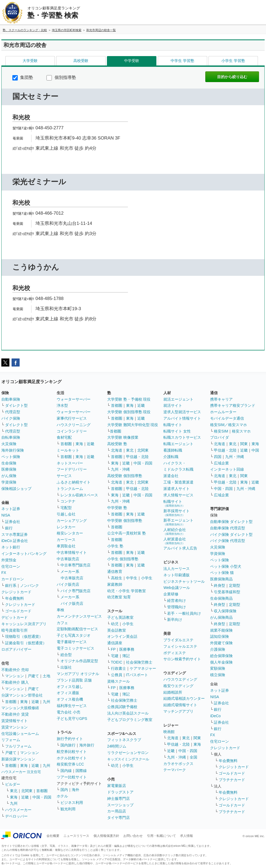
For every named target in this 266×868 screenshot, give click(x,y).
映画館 (169, 732)
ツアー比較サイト (72, 777)
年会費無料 (15, 598)
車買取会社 (66, 546)
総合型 (66, 655)
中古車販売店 (68, 559)
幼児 (115, 624)
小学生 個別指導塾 (123, 559)
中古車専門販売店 (76, 565)
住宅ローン (11, 566)
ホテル (62, 796)
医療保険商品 (221, 579)
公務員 (117, 675)
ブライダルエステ (178, 640)
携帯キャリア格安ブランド (233, 405)
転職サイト (173, 425)
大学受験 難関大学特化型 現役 (133, 425)
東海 (24, 702)
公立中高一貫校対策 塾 (127, 533)
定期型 (235, 585)
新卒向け (175, 620)
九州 (46, 702)
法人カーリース (177, 569)
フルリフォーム (18, 746)
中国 (255, 450)
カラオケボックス (178, 764)
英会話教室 (117, 630)
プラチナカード (232, 780)
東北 (14, 791)
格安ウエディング (178, 686)
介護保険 (218, 649)
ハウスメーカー (18, 810)
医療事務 (127, 649)
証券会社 (13, 522)
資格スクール (118, 681)
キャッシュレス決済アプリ (24, 624)
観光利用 (68, 809)
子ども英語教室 (120, 617)
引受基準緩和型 (227, 592)
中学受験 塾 (117, 508)
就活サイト (173, 405)
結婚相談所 (173, 692)
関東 (197, 738)
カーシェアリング (72, 521)
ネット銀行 (11, 547)
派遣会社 (171, 476)
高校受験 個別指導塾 (125, 476)
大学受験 (30, 61)
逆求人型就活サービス (182, 412)
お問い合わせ (133, 836)
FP (113, 649)
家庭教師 (115, 584)
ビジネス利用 (72, 803)
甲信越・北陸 (137, 457)
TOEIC (117, 662)
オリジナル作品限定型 (79, 661)
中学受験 (132, 61)
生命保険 (9, 463)
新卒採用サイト (177, 513)
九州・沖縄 (120, 469)
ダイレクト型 (16, 405)
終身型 (220, 585)
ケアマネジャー (143, 668)
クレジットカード (16, 592)
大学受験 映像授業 (123, 437)
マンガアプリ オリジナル (78, 674)
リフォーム (11, 740)
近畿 (35, 702)
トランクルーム (70, 489)
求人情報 (186, 836)
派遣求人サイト (177, 489)
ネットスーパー (70, 463)
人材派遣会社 (175, 541)
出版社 (66, 667)
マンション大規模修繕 (20, 708)
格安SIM (221, 431)
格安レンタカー (70, 533)
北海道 (117, 450)
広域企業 (221, 463)
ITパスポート (137, 675)
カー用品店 (117, 811)
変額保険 (218, 668)
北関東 (27, 791)
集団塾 (23, 77)
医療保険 (9, 469)
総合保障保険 (221, 656)
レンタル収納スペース (79, 495)
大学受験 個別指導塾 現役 (129, 412)
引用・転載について (161, 836)
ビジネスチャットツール (184, 581)
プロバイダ (220, 437)
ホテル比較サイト (72, 758)
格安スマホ (241, 431)
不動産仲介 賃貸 (15, 714)
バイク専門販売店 (76, 591)
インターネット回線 (227, 469)
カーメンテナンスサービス (79, 616)
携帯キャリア (221, 399)
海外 (76, 790)
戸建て (33, 676)
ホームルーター (223, 412)
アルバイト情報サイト (182, 418)
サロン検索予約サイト (182, 659)
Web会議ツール (177, 588)
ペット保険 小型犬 (226, 566)
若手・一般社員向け (184, 613)
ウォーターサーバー (74, 399)
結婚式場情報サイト (180, 705)
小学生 (147, 578)
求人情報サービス (178, 495)
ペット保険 (11, 457)
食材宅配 (64, 437)
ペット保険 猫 (222, 573)
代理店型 (13, 412)
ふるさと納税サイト (74, 482)
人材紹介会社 (175, 531)
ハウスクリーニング (74, 425)
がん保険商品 (221, 617)
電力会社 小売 (69, 712)
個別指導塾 (61, 77)
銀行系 (11, 585)
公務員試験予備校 (122, 707)
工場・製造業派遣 (178, 482)
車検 (60, 610)
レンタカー (66, 527)
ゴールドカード (18, 611)
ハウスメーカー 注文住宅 (21, 772)
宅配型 (66, 508)
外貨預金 (9, 560)
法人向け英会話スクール (128, 713)
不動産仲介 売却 (15, 670)
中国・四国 (42, 797)
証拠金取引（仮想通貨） (26, 643)
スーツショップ (120, 805)
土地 (46, 676)
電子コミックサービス (76, 648)
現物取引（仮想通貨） (24, 636)
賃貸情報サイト (15, 721)
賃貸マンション (15, 727)
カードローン (13, 579)
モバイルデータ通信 (227, 418)
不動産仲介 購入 (15, 682)
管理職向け (177, 607)
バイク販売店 (68, 584)
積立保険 (218, 675)
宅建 (115, 656)
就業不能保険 (221, 630)
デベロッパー (16, 816)
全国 (193, 757)
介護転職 (171, 457)
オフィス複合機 (70, 699)
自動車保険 (11, 399)
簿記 (126, 656)
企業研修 (171, 594)
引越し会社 (66, 514)
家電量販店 (117, 786)
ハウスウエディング (180, 679)
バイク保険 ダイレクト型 (231, 534)
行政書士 (118, 668)
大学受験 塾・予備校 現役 (129, 399)
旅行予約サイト (70, 739)
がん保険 (9, 476)
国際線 (81, 771)
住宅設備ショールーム (20, 734)
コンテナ (68, 501)
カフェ (62, 623)
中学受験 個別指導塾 (125, 521)
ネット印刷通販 (177, 575)
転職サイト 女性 (177, 431)
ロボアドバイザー (16, 649)
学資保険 (9, 482)
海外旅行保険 (13, 450)
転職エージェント (178, 444)
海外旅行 (87, 745)
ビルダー (13, 784)
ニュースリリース (76, 836)
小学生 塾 (115, 546)
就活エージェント (178, 399)
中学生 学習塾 (182, 61)
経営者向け (177, 600)
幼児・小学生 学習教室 (127, 591)
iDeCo (215, 716)
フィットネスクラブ (124, 740)
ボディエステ (175, 653)
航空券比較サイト (72, 752)
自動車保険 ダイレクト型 (231, 522)
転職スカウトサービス (182, 437)
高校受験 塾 (117, 444)
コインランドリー (72, 431)
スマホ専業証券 (15, 534)
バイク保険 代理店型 (228, 541)
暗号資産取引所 (15, 630)
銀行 (9, 528)
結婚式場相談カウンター (184, 698)
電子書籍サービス (72, 642)
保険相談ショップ (16, 489)
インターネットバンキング (24, 554)
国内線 (66, 771)
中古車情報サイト (72, 552)
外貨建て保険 (221, 643)
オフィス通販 (68, 693)
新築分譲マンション (18, 759)
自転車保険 (11, 437)
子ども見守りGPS (72, 719)
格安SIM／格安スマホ (229, 425)
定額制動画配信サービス (77, 629)
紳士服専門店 (118, 799)
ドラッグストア (120, 792)
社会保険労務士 (139, 662)
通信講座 (115, 643)
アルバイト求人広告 (180, 548)
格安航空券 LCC (70, 764)
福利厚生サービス (72, 706)
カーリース (66, 540)
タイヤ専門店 (118, 818)
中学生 (132, 578)
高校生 (117, 578)
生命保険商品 (221, 598)
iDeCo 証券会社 (15, 541)
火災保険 (9, 444)
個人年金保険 (221, 662)
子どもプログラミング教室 (130, 720)
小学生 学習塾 (233, 61)
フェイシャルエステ (180, 646)
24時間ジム (117, 746)
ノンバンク (30, 585)
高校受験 (81, 61)
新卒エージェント (178, 522)
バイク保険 (11, 418)
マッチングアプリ (178, 711)
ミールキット (68, 450)
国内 (64, 790)
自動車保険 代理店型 (228, 528)
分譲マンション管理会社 (22, 695)
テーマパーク (175, 770)
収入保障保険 (225, 611)
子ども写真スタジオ (74, 635)
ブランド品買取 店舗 (74, 680)
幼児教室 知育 (119, 597)
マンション (15, 676)
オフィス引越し (70, 687)
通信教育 (115, 572)
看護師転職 (173, 450)
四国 (218, 457)
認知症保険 (220, 636)
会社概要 (53, 836)
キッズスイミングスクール (128, 759)
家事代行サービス (72, 418)
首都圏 (11, 702)
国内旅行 (68, 745)
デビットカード (15, 617)
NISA (6, 515)
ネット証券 (11, 509)
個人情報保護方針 (106, 836)
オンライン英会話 (122, 636)
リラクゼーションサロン (128, 753)
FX (4, 573)
